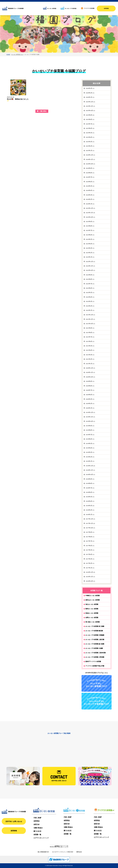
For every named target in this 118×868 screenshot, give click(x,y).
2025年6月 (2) (90, 128)
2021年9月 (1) (90, 328)
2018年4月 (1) (90, 501)
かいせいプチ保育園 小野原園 (95, 657)
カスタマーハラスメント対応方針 (63, 852)
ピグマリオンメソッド (41, 838)
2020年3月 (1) (90, 399)
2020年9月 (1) (90, 381)
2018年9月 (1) (90, 479)
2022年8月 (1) (90, 279)
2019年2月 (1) (90, 457)
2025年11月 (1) (90, 106)
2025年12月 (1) (90, 102)
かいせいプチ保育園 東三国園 (95, 626)
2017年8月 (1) (90, 537)
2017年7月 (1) (90, 541)
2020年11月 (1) (90, 372)
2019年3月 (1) (90, 452)
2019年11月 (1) (90, 417)
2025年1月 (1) (90, 151)
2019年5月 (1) (90, 443)
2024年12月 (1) (90, 155)
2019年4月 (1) (90, 448)
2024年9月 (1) (90, 168)
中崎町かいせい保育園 (93, 596)
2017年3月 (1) (90, 559)
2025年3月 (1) (90, 142)
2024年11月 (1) (90, 159)
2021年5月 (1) (90, 346)
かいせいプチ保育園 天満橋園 (95, 635)
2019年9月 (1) (90, 426)
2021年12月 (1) (90, 315)
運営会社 (79, 852)
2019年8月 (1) (90, 430)
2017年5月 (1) (90, 550)
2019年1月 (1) (90, 461)
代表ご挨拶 (37, 818)
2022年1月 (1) (90, 310)
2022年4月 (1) (90, 297)
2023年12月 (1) (90, 208)
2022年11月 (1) (90, 266)
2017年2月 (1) (90, 563)
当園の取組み (38, 828)
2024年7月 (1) (90, 177)
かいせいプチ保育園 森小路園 (95, 644)
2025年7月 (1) (90, 124)
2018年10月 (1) (90, 474)
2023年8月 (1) (90, 226)
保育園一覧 (37, 834)
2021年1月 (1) (90, 364)
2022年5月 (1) (90, 292)
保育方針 (37, 824)
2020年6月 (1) (90, 395)
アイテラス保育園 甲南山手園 (95, 666)
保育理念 (37, 821)
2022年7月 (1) (90, 284)
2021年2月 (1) (90, 359)
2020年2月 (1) (90, 403)
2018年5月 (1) (90, 497)
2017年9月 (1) (90, 532)
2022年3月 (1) (90, 301)
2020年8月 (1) (90, 386)
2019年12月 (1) (90, 412)
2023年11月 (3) (90, 213)
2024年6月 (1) (90, 182)
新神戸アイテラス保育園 (93, 661)
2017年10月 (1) (90, 528)
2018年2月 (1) (90, 510)
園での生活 (37, 831)
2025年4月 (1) (90, 137)
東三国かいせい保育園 (93, 622)
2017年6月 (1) (90, 546)
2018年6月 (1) (90, 492)
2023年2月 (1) (90, 253)
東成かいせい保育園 (92, 613)
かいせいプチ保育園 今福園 (94, 648)
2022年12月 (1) (90, 262)
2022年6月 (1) (90, 288)
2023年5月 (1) (90, 239)
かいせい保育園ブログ (17, 54)
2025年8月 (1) (90, 119)
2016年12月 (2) (90, 572)
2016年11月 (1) (90, 577)
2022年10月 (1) (90, 270)
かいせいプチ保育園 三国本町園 (96, 653)
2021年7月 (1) (90, 337)
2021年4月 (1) (90, 350)
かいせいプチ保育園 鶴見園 (94, 631)
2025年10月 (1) (90, 111)
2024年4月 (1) (90, 190)
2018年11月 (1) (90, 470)
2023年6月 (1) (90, 235)
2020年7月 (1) (90, 390)
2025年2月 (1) (90, 146)
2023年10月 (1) (90, 217)
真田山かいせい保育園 (93, 600)
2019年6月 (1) (90, 439)
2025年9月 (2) (90, 115)
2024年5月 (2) (90, 186)
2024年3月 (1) (90, 195)
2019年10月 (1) (90, 421)
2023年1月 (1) (90, 257)
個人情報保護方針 (43, 852)
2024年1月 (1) (90, 204)
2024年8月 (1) (90, 173)
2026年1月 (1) (90, 97)
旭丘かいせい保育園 (92, 604)
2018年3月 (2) (90, 506)
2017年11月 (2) (90, 523)
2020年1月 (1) (90, 408)
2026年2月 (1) (90, 93)
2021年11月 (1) (90, 319)
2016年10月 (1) (90, 581)
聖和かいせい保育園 (92, 609)
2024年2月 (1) (90, 199)
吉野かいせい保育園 (92, 617)
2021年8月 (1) (90, 332)
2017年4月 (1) (90, 554)
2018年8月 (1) (90, 483)
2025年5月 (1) (90, 133)
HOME (8, 54)
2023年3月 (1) (90, 248)
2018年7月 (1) (90, 488)
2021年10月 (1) (90, 324)
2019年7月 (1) (90, 435)
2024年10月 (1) (90, 164)
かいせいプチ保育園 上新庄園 (95, 639)
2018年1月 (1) (90, 514)
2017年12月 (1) (90, 519)
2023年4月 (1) (90, 244)
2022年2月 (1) (90, 306)
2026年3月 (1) (90, 88)
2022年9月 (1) (90, 275)
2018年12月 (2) (90, 466)
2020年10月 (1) (90, 377)
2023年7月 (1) (90, 230)
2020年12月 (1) (90, 368)
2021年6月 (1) (90, 341)
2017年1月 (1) (90, 568)
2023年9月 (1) (90, 222)
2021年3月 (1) (90, 355)
